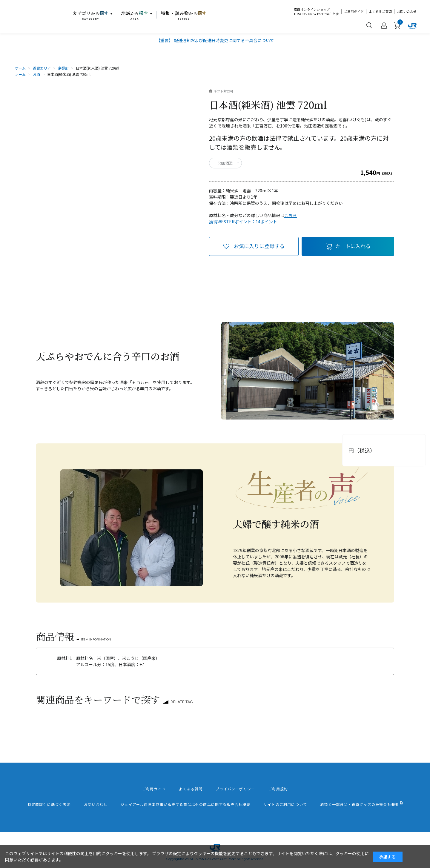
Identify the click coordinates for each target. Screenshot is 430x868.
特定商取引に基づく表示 (49, 804)
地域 (135, 15)
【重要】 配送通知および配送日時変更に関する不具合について (215, 40)
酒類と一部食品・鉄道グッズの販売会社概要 (360, 804)
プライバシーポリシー (235, 789)
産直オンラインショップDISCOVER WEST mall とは (316, 12)
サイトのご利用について (285, 804)
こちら (291, 215)
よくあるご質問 (380, 11)
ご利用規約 (278, 789)
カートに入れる (353, 246)
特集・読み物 (184, 15)
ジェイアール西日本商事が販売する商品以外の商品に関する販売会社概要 (186, 804)
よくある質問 (191, 789)
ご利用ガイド (354, 11)
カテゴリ (91, 15)
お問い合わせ (407, 11)
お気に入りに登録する (259, 246)
